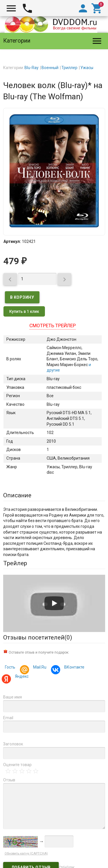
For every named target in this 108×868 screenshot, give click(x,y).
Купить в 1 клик (24, 311)
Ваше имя (13, 697)
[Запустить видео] (54, 603)
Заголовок (13, 744)
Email (8, 718)
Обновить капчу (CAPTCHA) (26, 853)
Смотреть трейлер (53, 325)
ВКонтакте (73, 668)
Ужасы (87, 68)
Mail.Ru (39, 668)
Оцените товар (17, 765)
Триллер (69, 68)
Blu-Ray (32, 68)
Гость (10, 667)
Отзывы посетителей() (38, 637)
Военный (50, 68)
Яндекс (21, 677)
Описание (17, 495)
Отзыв (9, 780)
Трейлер (15, 563)
